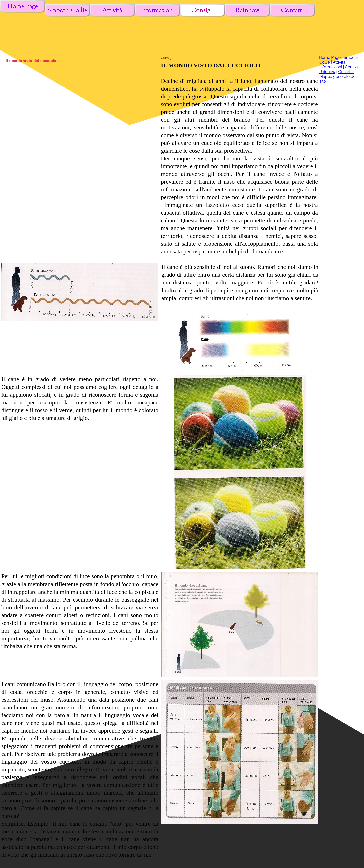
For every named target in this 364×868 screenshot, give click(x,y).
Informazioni (331, 67)
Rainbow (327, 72)
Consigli (352, 67)
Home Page (330, 57)
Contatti (346, 72)
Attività (339, 62)
